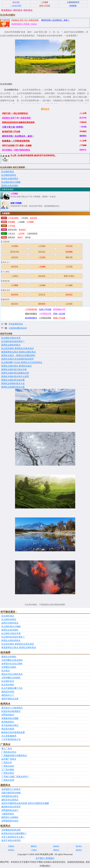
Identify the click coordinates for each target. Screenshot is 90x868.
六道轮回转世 (32, 233)
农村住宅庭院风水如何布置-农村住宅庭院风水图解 (25, 803)
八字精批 (14, 194)
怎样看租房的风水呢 (11, 830)
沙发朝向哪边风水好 (18, 328)
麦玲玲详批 (12, 230)
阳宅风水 (18, 10)
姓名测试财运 (31, 318)
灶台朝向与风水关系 (11, 338)
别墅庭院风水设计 (10, 810)
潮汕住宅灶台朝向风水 (12, 674)
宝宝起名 (42, 294)
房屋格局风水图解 (10, 718)
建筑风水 (56, 846)
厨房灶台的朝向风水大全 (13, 384)
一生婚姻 (21, 222)
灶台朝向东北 (8, 681)
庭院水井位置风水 (10, 800)
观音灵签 (15, 304)
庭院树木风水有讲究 (11, 807)
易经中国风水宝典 (10, 699)
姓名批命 (42, 276)
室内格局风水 (8, 722)
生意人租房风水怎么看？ (13, 837)
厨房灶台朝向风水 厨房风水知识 (16, 366)
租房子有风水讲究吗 (11, 841)
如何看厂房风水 (9, 759)
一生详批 (21, 233)
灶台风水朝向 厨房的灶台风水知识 (17, 348)
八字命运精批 (13, 218)
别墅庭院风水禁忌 (10, 796)
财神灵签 (12, 237)
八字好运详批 (45, 318)
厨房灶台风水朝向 (10, 186)
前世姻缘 (12, 222)
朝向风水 (28, 10)
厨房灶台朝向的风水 (11, 345)
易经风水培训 (8, 692)
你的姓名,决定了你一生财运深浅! (25, 20)
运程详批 (15, 257)
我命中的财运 (31, 314)
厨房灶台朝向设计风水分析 (14, 370)
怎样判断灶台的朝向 (11, 678)
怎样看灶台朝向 (9, 667)
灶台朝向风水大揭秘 (11, 182)
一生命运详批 (16, 6)
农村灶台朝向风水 (10, 179)
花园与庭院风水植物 (11, 793)
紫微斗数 (69, 257)
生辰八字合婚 (45, 309)
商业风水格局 (8, 729)
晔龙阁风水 (7, 10)
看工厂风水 (7, 749)
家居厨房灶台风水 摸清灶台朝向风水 (19, 352)
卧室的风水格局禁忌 (11, 711)
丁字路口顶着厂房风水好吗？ (15, 777)
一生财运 (15, 276)
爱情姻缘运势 (59, 309)
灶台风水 (6, 671)
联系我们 (50, 858)
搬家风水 (34, 846)
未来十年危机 (16, 203)
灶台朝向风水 (8, 172)
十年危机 (25, 218)
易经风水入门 (8, 695)
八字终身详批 (31, 309)
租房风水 (79, 850)
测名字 (20, 237)
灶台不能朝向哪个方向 (12, 688)
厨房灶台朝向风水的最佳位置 (15, 373)
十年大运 (12, 233)
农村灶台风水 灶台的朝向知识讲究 (17, 359)
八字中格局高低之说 (11, 739)
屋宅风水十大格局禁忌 (12, 708)
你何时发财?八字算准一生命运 (24, 24)
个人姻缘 (69, 285)
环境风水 (11, 846)
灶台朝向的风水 (9, 175)
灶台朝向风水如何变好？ (13, 341)
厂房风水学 (7, 763)
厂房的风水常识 (9, 752)
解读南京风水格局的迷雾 (13, 732)
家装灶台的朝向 (9, 657)
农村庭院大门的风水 (11, 789)
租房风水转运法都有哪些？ (14, 833)
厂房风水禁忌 (8, 773)
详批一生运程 (59, 314)
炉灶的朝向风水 (16, 324)
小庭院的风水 (8, 814)
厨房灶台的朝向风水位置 (13, 387)
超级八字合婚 (59, 318)
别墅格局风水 (8, 715)
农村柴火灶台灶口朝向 (12, 664)
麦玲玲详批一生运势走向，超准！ (55, 20)
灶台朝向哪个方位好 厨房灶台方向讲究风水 (22, 362)
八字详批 (69, 267)
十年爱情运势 (45, 314)
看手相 (28, 237)
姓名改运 (22, 230)
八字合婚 (12, 226)
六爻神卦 (69, 304)
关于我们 (40, 858)
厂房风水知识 (8, 766)
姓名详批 (34, 218)
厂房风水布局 (8, 780)
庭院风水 (56, 850)
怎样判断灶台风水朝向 (12, 660)
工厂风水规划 (8, 770)
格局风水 (11, 850)
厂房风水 (34, 850)
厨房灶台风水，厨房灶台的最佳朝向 (18, 355)
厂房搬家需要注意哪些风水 (14, 756)
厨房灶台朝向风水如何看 (13, 380)
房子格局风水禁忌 (10, 725)
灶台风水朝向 (8, 685)
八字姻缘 (30, 222)
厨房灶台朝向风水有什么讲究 (15, 377)
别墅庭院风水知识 (10, 821)
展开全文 (45, 109)
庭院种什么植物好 (10, 817)
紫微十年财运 (69, 276)
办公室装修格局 (9, 736)
